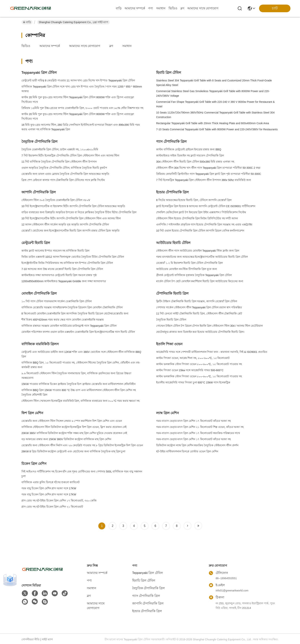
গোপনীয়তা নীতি (31, 639)
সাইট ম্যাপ (47, 639)
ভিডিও (173, 8)
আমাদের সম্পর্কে (135, 8)
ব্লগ (182, 8)
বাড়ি (119, 8)
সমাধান (161, 8)
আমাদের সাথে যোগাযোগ (203, 8)
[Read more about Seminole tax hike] (187, 526)
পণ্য (151, 8)
